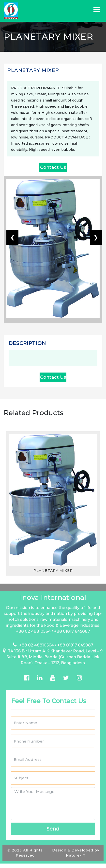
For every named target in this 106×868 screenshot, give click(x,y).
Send (53, 824)
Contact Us (53, 167)
